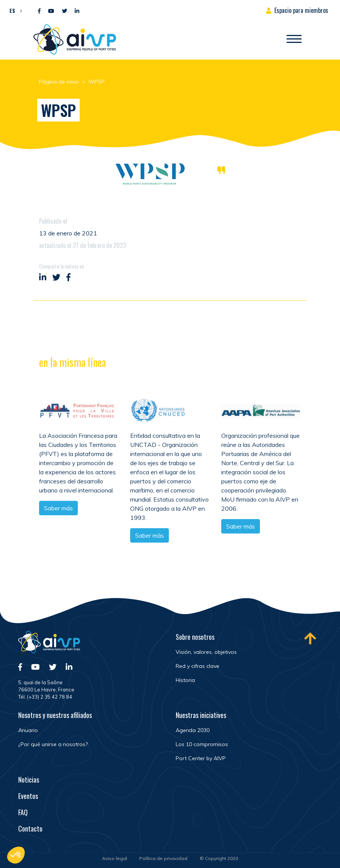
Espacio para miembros (301, 10)
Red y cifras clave (198, 666)
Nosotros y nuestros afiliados (55, 715)
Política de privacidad (163, 858)
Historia (185, 680)
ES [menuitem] (12, 10)
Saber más (58, 508)
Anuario (28, 730)
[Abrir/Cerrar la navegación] (294, 39)
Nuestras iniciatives (201, 715)
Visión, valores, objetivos (206, 652)
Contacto (30, 829)
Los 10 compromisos (202, 744)
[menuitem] (14, 10)
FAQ (23, 812)
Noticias (29, 780)
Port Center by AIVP (201, 758)
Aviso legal (115, 858)
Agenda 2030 (193, 730)
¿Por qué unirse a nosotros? (53, 744)
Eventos (28, 796)
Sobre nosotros (195, 637)
